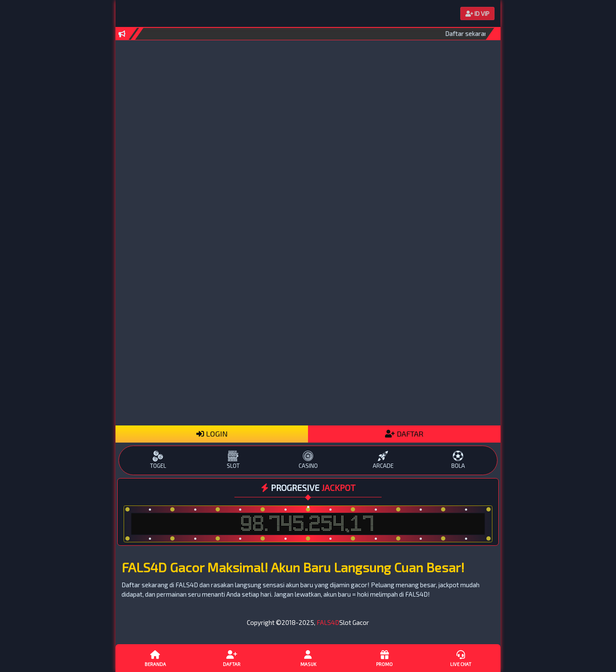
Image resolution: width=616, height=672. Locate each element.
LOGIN (212, 434)
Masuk (308, 658)
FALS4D (328, 622)
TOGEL (158, 460)
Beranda (155, 658)
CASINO (308, 460)
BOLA (458, 460)
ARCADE (383, 460)
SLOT (233, 460)
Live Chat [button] (461, 658)
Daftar (231, 658)
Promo (384, 658)
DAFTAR (404, 434)
